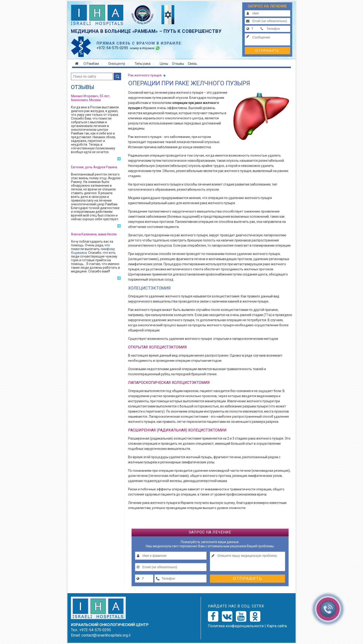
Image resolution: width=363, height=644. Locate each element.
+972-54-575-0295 (95, 630)
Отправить (267, 51)
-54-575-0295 (112, 48)
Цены (164, 64)
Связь (192, 64)
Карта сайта (277, 626)
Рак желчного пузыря (145, 75)
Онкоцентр (119, 64)
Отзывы (178, 64)
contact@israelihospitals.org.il (106, 635)
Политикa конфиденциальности (236, 626)
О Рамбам (93, 64)
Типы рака (144, 64)
